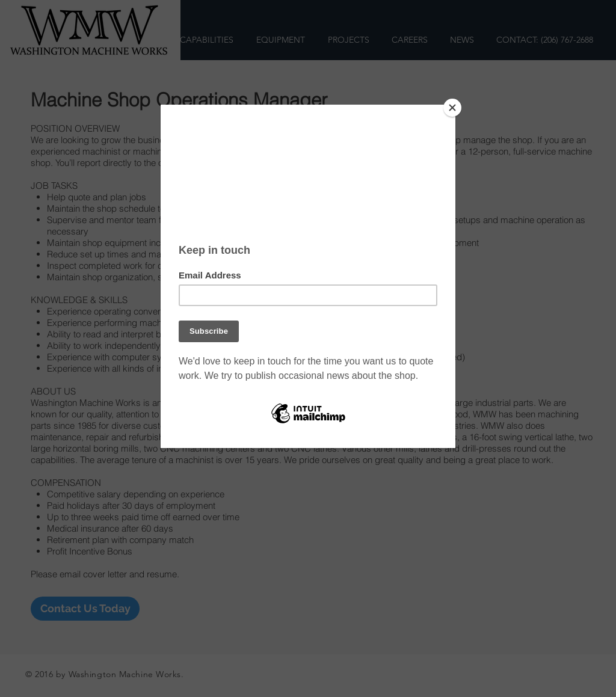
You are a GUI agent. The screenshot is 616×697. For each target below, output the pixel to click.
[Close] (452, 108)
